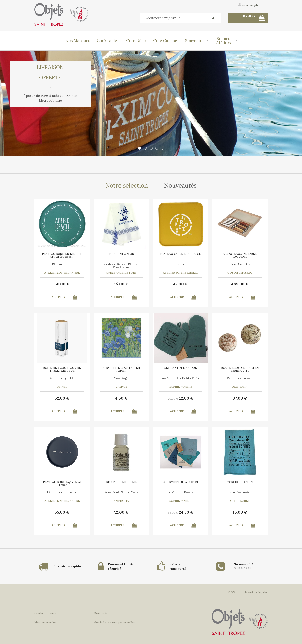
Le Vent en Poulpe (181, 492)
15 (121, 284)
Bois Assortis (240, 264)
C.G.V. (232, 592)
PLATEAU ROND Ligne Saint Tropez (62, 483)
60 (62, 284)
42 (181, 284)
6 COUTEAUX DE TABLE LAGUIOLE (240, 255)
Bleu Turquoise (240, 492)
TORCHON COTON (121, 254)
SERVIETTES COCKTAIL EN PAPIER (121, 369)
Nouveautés (180, 185)
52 (62, 398)
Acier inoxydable (62, 378)
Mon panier (101, 613)
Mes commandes (45, 622)
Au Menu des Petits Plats (181, 378)
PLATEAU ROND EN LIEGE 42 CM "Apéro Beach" (62, 255)
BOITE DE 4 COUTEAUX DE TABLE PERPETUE (62, 369)
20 (173, 399)
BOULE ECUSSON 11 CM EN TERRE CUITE (240, 369)
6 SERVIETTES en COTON (181, 482)
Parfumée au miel (240, 378)
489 (240, 284)
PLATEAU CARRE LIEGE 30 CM (181, 254)
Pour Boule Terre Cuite (121, 492)
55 (62, 512)
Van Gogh (121, 378)
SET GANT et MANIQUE (181, 368)
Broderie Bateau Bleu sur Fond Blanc (121, 265)
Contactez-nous (45, 613)
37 (240, 398)
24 (186, 512)
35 (173, 513)
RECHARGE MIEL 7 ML (121, 482)
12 (186, 398)
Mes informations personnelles (114, 622)
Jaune (181, 264)
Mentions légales (256, 592)
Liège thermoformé (62, 492)
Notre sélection (127, 185)
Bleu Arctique (62, 264)
